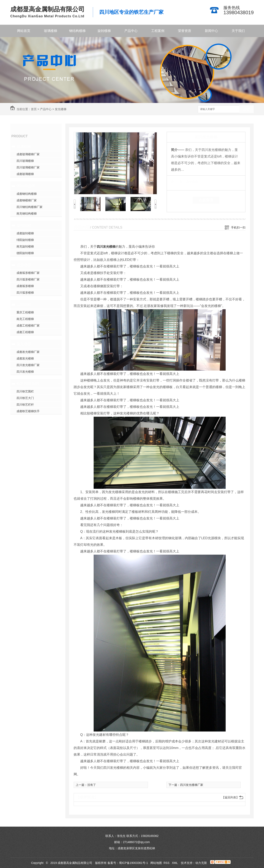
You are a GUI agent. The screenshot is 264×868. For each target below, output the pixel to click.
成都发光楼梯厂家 (28, 352)
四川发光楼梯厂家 (28, 365)
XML (175, 863)
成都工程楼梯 (25, 332)
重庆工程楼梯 (25, 312)
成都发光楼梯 (25, 358)
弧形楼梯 (24, 265)
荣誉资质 (185, 31)
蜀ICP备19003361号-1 (133, 863)
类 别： (178, 182)
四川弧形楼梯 (25, 293)
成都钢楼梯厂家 (27, 200)
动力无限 (201, 863)
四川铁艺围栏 (25, 391)
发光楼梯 (61, 109)
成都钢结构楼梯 (27, 194)
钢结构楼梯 (77, 31)
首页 (34, 109)
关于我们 (238, 31)
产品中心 (131, 31)
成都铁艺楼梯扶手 (28, 411)
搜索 (246, 109)
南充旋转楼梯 (25, 246)
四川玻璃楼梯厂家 (28, 167)
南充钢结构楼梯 (27, 213)
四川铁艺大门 (25, 398)
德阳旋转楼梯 (25, 253)
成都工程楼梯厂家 (28, 325)
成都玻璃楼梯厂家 (28, 154)
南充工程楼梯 (25, 319)
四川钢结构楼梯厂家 (29, 207)
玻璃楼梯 (51, 31)
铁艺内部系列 (28, 384)
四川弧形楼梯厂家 (28, 279)
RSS (167, 863)
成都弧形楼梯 (25, 286)
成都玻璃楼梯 (25, 174)
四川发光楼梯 (25, 372)
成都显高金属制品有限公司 (47, 9)
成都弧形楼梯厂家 (28, 273)
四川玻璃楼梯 (25, 161)
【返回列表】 (230, 797)
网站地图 (156, 863)
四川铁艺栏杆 (25, 405)
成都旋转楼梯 (25, 233)
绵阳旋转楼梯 (25, 240)
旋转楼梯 (104, 31)
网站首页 (24, 31)
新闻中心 (211, 31)
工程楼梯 (24, 304)
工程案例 (158, 31)
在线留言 (206, 200)
